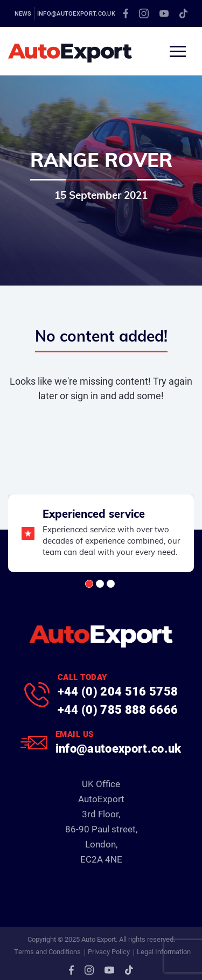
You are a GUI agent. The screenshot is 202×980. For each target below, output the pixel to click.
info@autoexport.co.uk (76, 13)
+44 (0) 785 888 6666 (118, 709)
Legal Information (164, 951)
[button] (89, 584)
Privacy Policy (109, 951)
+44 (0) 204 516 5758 (118, 691)
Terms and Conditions (47, 951)
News (23, 13)
